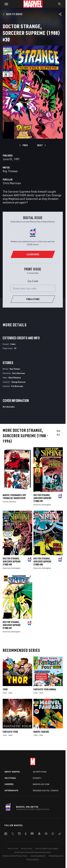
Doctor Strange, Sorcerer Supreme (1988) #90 (42, 498)
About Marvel (12, 772)
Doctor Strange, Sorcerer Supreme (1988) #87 (12, 625)
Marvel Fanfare (41, 732)
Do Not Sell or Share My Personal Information (33, 852)
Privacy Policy (27, 849)
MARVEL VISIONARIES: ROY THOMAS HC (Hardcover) (14, 497)
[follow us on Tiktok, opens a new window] (60, 834)
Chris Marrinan (12, 183)
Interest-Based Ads (56, 856)
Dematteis (37, 505)
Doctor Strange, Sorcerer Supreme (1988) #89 (12, 561)
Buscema (13, 502)
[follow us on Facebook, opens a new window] (6, 834)
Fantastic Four (10, 732)
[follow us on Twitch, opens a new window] (53, 834)
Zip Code (33, 281)
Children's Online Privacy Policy (15, 856)
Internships (11, 791)
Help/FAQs (10, 778)
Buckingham (47, 505)
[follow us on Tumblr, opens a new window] (26, 834)
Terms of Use (13, 849)
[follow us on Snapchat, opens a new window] (39, 834)
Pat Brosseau (17, 386)
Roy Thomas (10, 171)
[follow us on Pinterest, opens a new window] (46, 834)
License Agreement (38, 856)
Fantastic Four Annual (45, 689)
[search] (60, 4)
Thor (5, 689)
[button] (5, 4)
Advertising (40, 772)
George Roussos (19, 382)
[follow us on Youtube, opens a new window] (32, 834)
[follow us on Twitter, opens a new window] (13, 834)
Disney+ (37, 778)
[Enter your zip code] (33, 288)
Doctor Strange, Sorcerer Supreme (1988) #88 (42, 561)
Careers (9, 784)
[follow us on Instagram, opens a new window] (19, 834)
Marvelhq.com (41, 784)
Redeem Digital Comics (46, 791)
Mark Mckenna (15, 378)
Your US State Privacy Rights (47, 849)
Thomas (6, 502)
